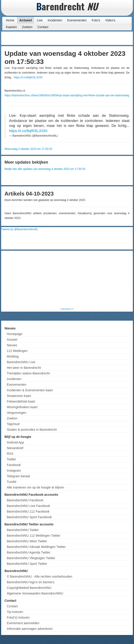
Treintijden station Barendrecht (28, 373)
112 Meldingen (17, 351)
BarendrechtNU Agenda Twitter (29, 552)
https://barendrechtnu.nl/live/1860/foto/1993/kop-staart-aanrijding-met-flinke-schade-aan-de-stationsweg (67, 95)
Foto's (96, 20)
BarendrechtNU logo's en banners (31, 582)
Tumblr (12, 482)
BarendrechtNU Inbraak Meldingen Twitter (36, 547)
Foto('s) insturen (18, 617)
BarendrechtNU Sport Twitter (27, 564)
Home (10, 20)
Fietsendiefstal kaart (21, 401)
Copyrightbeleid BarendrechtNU (29, 588)
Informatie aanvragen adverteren (30, 629)
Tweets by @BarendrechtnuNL (20, 229)
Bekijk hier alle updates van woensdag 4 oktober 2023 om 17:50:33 (45, 169)
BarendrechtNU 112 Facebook (28, 511)
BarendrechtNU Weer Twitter (27, 541)
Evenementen (77, 20)
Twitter (11, 459)
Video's (110, 20)
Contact (43, 27)
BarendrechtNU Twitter (23, 530)
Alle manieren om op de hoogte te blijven (35, 487)
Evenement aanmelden (23, 623)
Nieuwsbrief (15, 448)
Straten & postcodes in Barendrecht (32, 430)
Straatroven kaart (19, 396)
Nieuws (12, 345)
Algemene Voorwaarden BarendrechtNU (35, 593)
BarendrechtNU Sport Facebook (29, 517)
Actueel (26, 20)
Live (40, 20)
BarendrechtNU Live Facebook (28, 506)
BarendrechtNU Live (21, 362)
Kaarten (11, 27)
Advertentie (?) (67, 309)
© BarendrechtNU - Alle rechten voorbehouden (40, 576)
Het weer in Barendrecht (24, 368)
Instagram (14, 471)
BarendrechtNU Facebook (25, 500)
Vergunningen (16, 413)
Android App (15, 442)
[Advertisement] (96, 38)
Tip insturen (15, 612)
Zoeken (27, 27)
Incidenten (55, 20)
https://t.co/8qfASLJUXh (28, 77)
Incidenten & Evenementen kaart (30, 390)
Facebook (14, 465)
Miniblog (13, 356)
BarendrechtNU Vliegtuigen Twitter (31, 558)
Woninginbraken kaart (22, 407)
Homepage (15, 334)
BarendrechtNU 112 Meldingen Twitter (34, 536)
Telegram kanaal (18, 476)
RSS (10, 454)
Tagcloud (13, 424)
